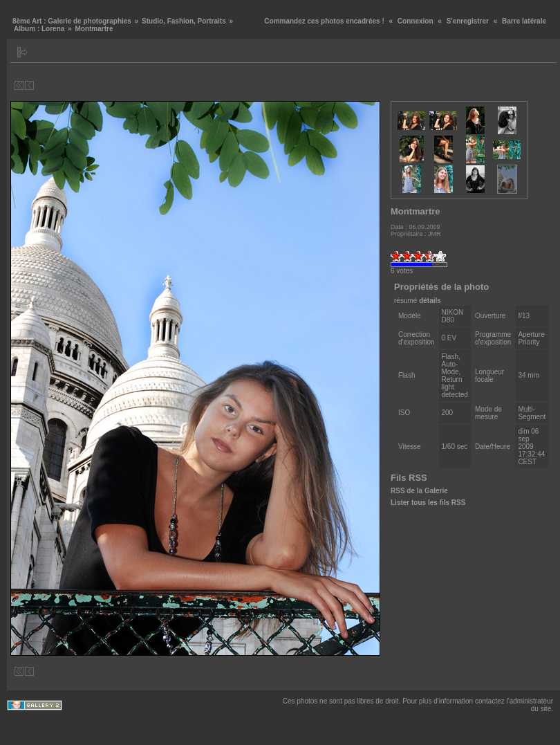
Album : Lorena (39, 29)
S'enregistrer (468, 21)
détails (430, 301)
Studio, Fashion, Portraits (184, 21)
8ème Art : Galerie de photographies (72, 21)
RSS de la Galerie (419, 491)
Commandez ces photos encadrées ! (324, 21)
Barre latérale (524, 21)
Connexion (416, 21)
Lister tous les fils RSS (428, 503)
